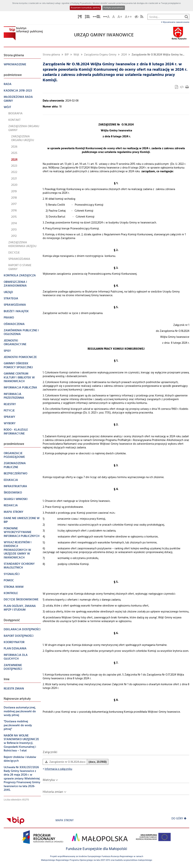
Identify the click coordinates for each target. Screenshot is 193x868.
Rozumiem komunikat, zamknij (85, 8)
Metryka (49, 780)
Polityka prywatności (114, 8)
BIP (67, 55)
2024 (124, 55)
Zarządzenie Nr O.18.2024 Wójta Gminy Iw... (158, 55)
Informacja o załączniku (57, 769)
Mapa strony (65, 821)
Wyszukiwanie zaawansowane (175, 22)
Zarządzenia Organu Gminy (100, 55)
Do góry (179, 819)
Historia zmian (53, 792)
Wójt (76, 55)
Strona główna (51, 55)
